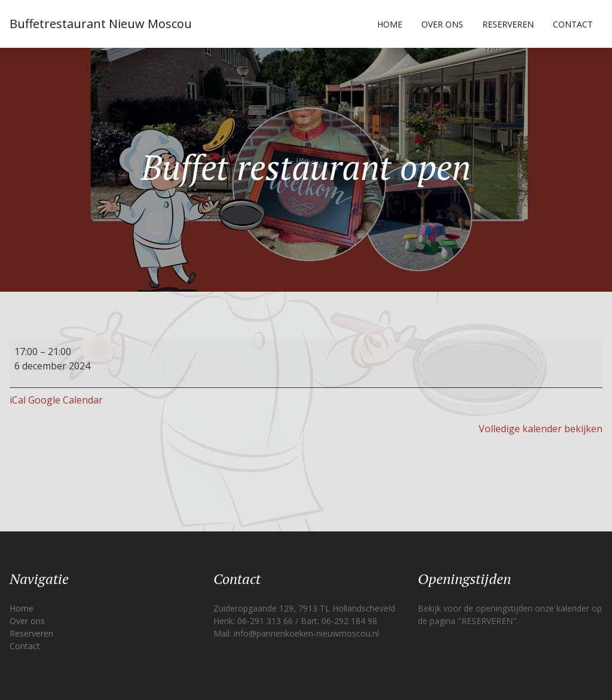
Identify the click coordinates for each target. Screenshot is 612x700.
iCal (18, 400)
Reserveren (508, 24)
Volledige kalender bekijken (541, 429)
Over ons (442, 24)
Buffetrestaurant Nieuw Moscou (101, 24)
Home (390, 24)
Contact (573, 24)
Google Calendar (65, 400)
